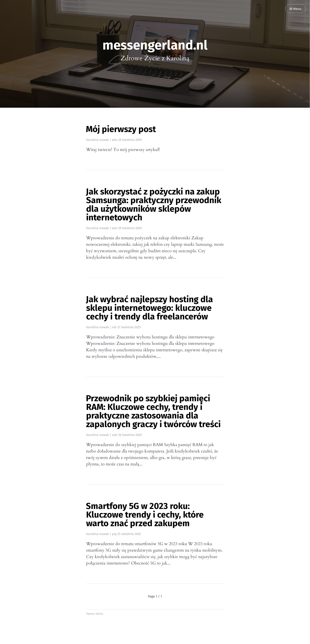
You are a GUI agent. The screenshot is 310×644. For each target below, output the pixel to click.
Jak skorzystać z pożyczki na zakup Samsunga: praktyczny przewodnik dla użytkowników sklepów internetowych (154, 205)
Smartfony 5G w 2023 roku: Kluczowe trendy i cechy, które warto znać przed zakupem (145, 515)
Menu (295, 9)
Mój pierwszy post (121, 129)
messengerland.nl (155, 45)
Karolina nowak (98, 140)
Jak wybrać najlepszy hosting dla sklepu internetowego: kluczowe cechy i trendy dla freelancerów (149, 308)
